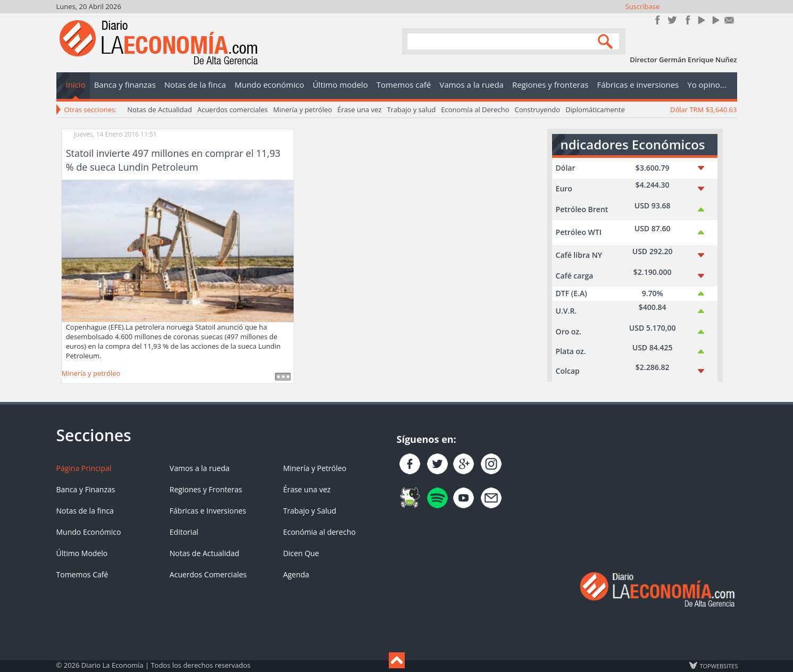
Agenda (296, 574)
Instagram (686, 20)
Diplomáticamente (595, 110)
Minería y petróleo (303, 110)
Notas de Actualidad (160, 110)
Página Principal (84, 468)
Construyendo (537, 110)
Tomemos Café (82, 574)
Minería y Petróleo (315, 468)
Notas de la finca (85, 511)
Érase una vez (359, 110)
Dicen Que (301, 553)
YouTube (701, 20)
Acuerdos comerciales (233, 110)
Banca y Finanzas (86, 489)
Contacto (729, 20)
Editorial (184, 532)
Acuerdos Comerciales (208, 574)
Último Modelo (82, 553)
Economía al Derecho (475, 110)
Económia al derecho (319, 532)
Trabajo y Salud (310, 511)
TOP (719, 666)
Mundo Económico (89, 532)
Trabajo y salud (411, 110)
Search (607, 41)
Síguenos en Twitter (672, 20)
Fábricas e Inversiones (208, 511)
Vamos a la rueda (200, 468)
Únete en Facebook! (658, 20)
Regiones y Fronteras (206, 489)
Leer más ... (283, 377)
